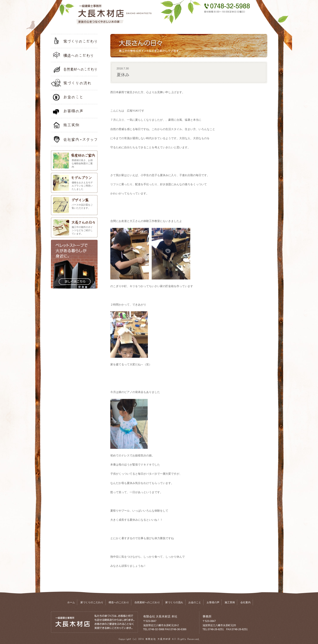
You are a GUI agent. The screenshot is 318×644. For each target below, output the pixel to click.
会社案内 (245, 602)
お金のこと (195, 602)
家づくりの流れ (174, 602)
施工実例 (230, 602)
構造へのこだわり (119, 602)
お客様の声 (213, 602)
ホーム (71, 602)
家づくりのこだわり (92, 602)
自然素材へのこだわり (147, 602)
